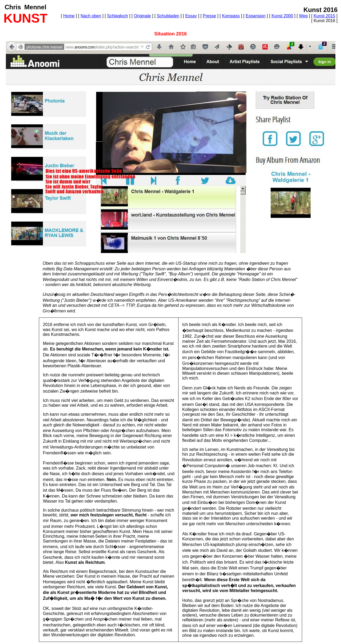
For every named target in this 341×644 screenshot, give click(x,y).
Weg (303, 16)
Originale (142, 16)
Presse (209, 16)
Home (69, 16)
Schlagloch (117, 16)
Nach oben (91, 16)
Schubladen (168, 16)
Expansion (256, 16)
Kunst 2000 (282, 16)
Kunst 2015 (324, 16)
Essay (191, 16)
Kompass (231, 16)
